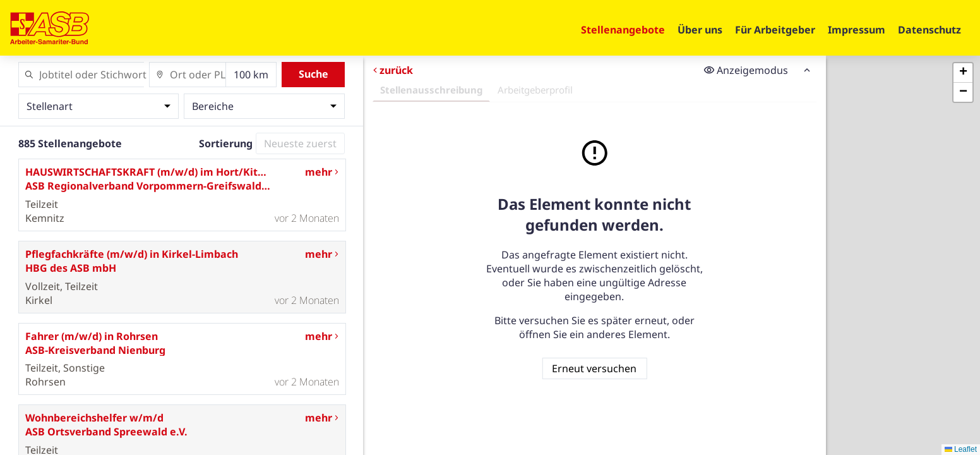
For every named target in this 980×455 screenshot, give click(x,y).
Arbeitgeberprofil (535, 90)
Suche (314, 74)
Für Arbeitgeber (775, 30)
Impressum (857, 30)
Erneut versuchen (594, 368)
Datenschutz (929, 30)
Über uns (700, 30)
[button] (963, 73)
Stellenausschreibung (431, 90)
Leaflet (961, 449)
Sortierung (226, 143)
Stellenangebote (623, 30)
